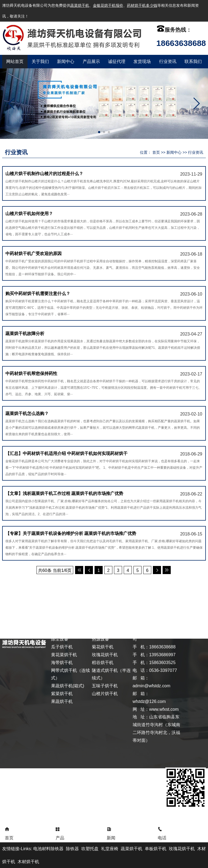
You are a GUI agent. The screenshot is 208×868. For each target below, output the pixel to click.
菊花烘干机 (103, 647)
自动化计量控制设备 (71, 631)
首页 (156, 152)
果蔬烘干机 (62, 701)
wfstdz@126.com (149, 701)
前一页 (89, 570)
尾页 (167, 570)
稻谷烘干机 (103, 663)
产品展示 (91, 61)
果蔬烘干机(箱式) (68, 686)
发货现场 (142, 61)
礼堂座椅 (110, 849)
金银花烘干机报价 (108, 5)
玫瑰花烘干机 (105, 655)
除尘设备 (60, 639)
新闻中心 (66, 61)
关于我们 (40, 61)
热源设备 (100, 639)
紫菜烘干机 (62, 694)
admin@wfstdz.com (152, 686)
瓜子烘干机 (62, 647)
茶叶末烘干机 (105, 631)
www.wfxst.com (164, 709)
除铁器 (72, 849)
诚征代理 (117, 61)
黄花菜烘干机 (64, 655)
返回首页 (12, 594)
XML (175, 594)
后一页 (157, 570)
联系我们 (193, 61)
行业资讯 (168, 61)
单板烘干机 (156, 849)
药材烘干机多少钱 (142, 5)
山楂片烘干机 (105, 694)
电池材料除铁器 (48, 849)
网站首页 (15, 61)
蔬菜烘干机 (80, 5)
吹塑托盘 (90, 849)
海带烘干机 (62, 663)
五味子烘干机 (105, 686)
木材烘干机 (28, 862)
